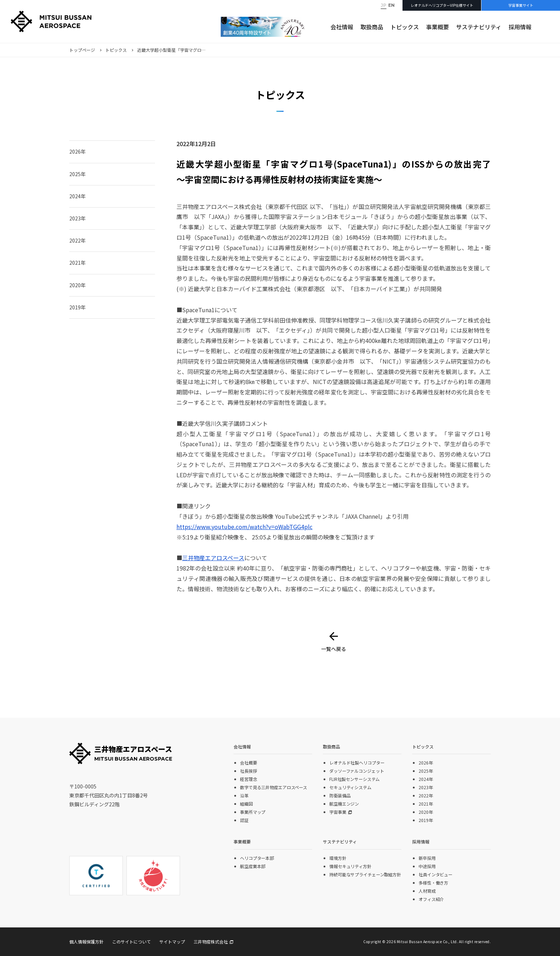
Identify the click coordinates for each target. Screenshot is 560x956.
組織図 (246, 804)
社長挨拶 (249, 771)
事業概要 (437, 27)
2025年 (77, 174)
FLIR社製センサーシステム (354, 779)
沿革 (244, 795)
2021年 (77, 263)
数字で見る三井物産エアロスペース (274, 787)
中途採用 (427, 866)
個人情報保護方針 (86, 942)
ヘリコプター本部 (257, 858)
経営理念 (249, 779)
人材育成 (427, 891)
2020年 (77, 285)
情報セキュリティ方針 (350, 866)
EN (391, 5)
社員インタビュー (436, 874)
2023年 (77, 218)
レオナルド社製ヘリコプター (357, 763)
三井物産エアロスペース (213, 558)
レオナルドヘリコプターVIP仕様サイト (442, 5)
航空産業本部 (253, 866)
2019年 (77, 307)
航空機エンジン (344, 804)
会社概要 (249, 763)
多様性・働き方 (433, 883)
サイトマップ (172, 942)
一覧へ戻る (334, 649)
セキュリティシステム (350, 787)
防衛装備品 (340, 795)
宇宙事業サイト (521, 5)
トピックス (405, 27)
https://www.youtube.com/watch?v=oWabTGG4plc (244, 527)
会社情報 (342, 27)
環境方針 (338, 858)
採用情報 (520, 27)
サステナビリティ (479, 27)
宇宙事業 (338, 812)
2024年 (77, 196)
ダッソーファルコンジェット (357, 771)
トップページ (82, 50)
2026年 (77, 151)
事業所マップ (253, 812)
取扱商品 (372, 27)
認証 (244, 820)
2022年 (77, 240)
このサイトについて (131, 942)
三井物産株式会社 (211, 942)
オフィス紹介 (431, 899)
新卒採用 (427, 858)
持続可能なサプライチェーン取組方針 (365, 874)
